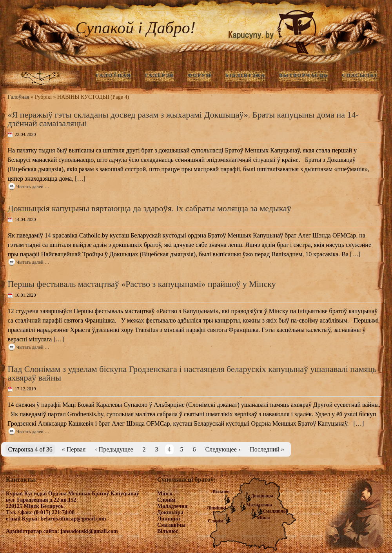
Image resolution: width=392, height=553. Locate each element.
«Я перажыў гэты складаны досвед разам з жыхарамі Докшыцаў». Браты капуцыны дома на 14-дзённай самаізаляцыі (183, 119)
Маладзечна (259, 505)
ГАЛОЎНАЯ (113, 75)
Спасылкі (360, 75)
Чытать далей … (33, 187)
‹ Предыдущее (114, 449)
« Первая (74, 449)
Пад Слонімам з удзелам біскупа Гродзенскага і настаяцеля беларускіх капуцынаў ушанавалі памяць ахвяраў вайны (192, 373)
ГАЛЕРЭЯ (160, 75)
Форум (199, 75)
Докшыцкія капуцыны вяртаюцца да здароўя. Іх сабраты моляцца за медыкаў (150, 208)
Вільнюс (221, 491)
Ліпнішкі (216, 508)
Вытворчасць (304, 75)
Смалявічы (275, 511)
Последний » (267, 449)
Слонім (216, 521)
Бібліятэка (245, 75)
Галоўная (19, 97)
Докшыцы (262, 496)
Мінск (263, 518)
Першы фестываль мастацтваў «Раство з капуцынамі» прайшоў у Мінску (142, 284)
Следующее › (223, 449)
